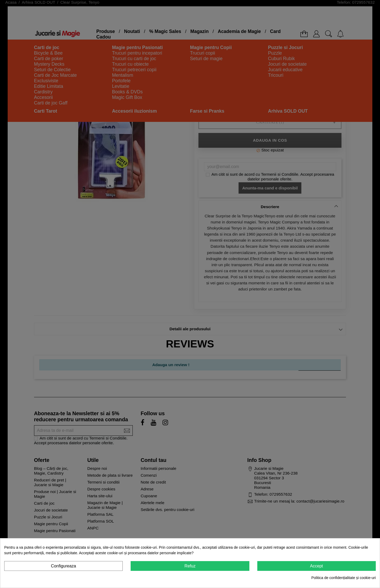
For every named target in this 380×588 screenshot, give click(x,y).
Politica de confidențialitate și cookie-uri (344, 578)
